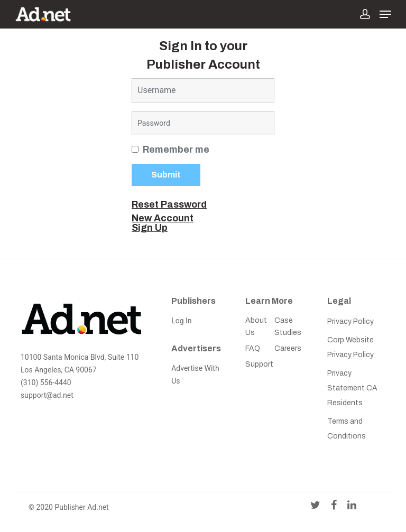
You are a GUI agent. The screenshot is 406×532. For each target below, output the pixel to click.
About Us (256, 326)
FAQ (253, 348)
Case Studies (288, 326)
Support (259, 364)
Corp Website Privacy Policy (350, 347)
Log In (181, 321)
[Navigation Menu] (385, 14)
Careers (288, 348)
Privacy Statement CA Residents (352, 388)
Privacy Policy (350, 321)
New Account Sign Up (163, 223)
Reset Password (169, 204)
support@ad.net (47, 395)
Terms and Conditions (347, 429)
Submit (166, 175)
